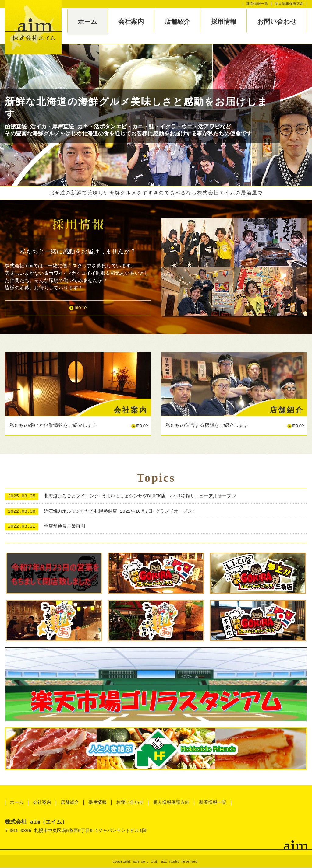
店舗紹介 (177, 22)
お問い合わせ (277, 22)
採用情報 (224, 22)
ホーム (88, 22)
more (81, 308)
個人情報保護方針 (289, 4)
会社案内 (131, 22)
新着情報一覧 (257, 4)
